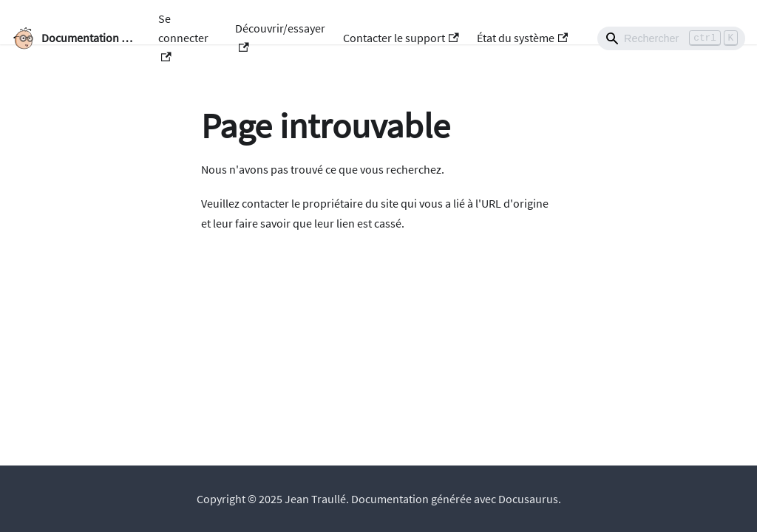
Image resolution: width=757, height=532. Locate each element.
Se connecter (183, 37)
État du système (522, 38)
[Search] (671, 38)
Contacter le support (401, 38)
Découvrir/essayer (280, 36)
